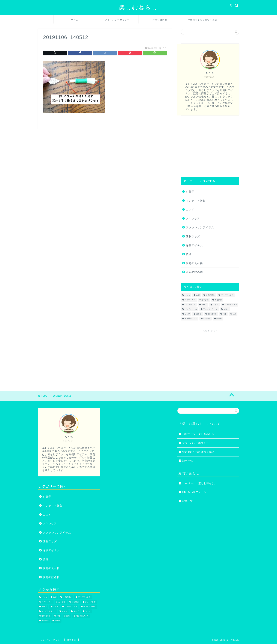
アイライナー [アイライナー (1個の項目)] (190, 300)
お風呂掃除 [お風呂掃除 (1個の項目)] (210, 295)
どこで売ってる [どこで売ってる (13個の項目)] (227, 295)
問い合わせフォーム (194, 492)
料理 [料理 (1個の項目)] (224, 314)
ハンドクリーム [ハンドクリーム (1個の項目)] (191, 309)
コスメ (190, 210)
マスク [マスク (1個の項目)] (226, 309)
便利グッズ (193, 236)
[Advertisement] (210, 146)
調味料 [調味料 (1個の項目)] (219, 318)
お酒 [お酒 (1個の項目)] (198, 295)
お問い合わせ (160, 20)
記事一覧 (188, 461)
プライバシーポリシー (117, 20)
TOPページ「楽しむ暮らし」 (200, 434)
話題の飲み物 (194, 272)
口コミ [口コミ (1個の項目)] (199, 314)
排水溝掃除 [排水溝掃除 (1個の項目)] (212, 314)
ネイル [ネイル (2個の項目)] (216, 305)
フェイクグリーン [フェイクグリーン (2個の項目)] (210, 309)
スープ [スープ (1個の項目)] (204, 305)
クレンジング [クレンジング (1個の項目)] (190, 305)
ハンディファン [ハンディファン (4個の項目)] (231, 305)
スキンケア (193, 219)
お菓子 (190, 192)
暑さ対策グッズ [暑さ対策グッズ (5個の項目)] (191, 318)
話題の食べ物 (194, 263)
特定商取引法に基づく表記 (202, 20)
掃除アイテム (194, 245)
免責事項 (72, 640)
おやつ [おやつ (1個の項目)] (187, 295)
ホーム (75, 20)
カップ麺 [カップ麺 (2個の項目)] (205, 300)
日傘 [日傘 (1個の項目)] (234, 314)
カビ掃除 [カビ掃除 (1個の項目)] (218, 300)
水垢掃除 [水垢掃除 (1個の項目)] (207, 318)
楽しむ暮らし (138, 7)
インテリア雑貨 (196, 201)
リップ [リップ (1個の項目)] (187, 314)
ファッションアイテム (200, 227)
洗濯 (189, 254)
